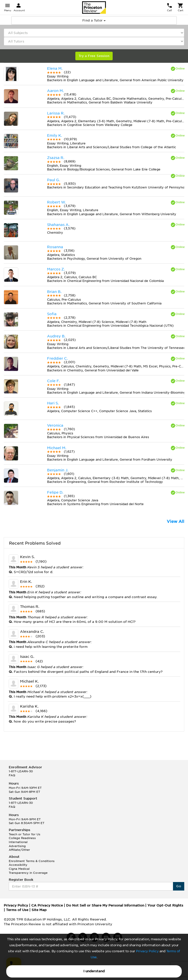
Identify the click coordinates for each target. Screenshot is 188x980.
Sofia (52, 314)
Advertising (17, 846)
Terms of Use (17, 910)
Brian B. (54, 292)
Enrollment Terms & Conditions (32, 861)
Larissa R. (56, 113)
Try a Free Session (94, 56)
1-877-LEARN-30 (21, 771)
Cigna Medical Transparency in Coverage (28, 871)
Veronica (55, 425)
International (18, 842)
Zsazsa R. (56, 158)
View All (175, 521)
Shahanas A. (58, 225)
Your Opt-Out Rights (165, 905)
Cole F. (53, 381)
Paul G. (54, 180)
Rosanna (55, 247)
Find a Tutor (94, 20)
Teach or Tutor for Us (25, 834)
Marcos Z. (56, 269)
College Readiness (22, 838)
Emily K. (55, 135)
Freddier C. (57, 358)
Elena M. (55, 68)
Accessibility (18, 865)
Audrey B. (56, 336)
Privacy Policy (147, 951)
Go (179, 886)
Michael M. (57, 448)
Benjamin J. (58, 470)
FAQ (12, 775)
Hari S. (53, 403)
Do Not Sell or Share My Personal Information (105, 905)
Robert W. (56, 202)
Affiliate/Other (19, 850)
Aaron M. (55, 91)
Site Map (39, 910)
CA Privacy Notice (47, 905)
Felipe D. (55, 492)
